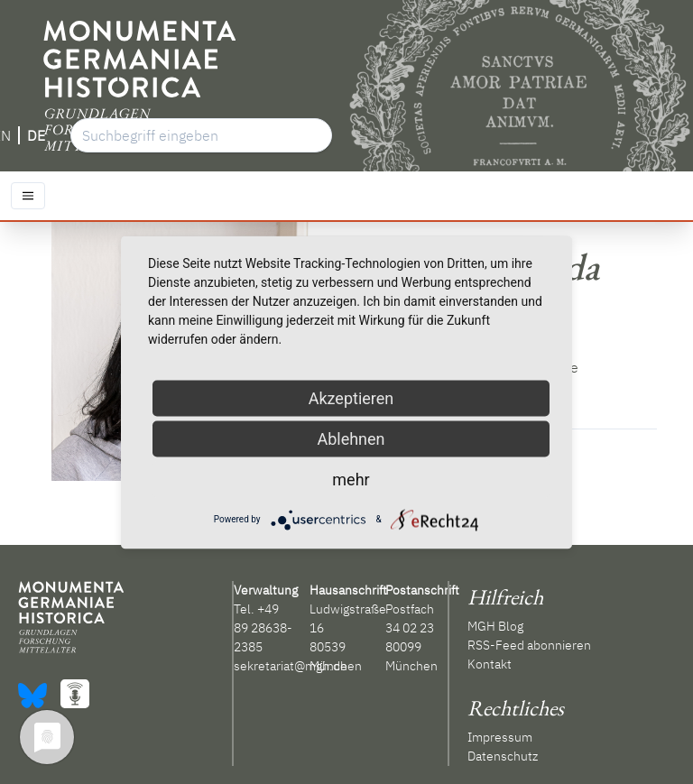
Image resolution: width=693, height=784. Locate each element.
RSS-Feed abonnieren (529, 645)
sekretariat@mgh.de (291, 666)
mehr (351, 479)
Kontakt (490, 664)
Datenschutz (503, 756)
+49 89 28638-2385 (263, 628)
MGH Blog (495, 626)
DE (36, 135)
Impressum (500, 737)
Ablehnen (351, 438)
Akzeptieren (351, 397)
